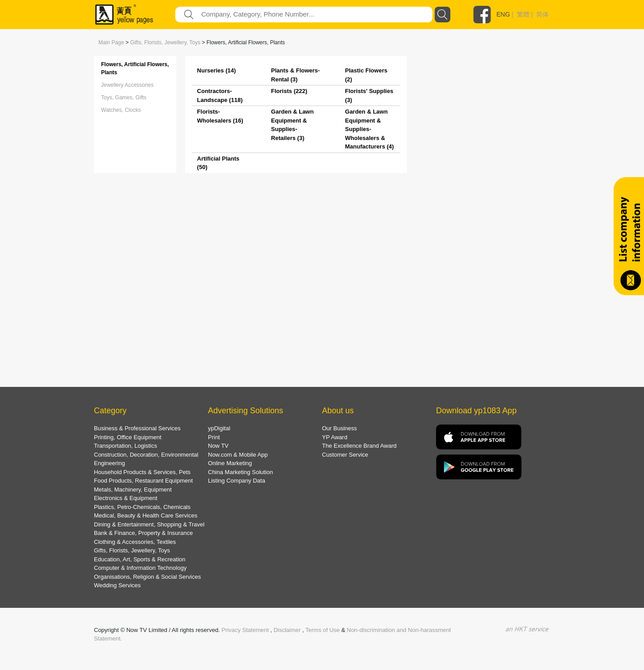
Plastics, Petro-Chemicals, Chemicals (142, 507)
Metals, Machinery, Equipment (133, 490)
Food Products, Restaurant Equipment (143, 481)
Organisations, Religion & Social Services (147, 577)
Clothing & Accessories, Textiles (135, 542)
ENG (503, 14)
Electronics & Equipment (126, 498)
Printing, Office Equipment (128, 437)
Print (214, 437)
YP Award (335, 437)
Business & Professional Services (137, 428)
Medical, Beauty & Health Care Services (146, 515)
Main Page (111, 42)
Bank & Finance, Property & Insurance (143, 533)
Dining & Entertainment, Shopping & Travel (149, 524)
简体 (542, 14)
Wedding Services (117, 585)
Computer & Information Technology (140, 568)
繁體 (523, 14)
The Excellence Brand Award (359, 446)
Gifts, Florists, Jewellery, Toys (165, 42)
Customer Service (345, 455)
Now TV (218, 446)
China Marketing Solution (240, 472)
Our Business (339, 428)
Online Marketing (230, 463)
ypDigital (219, 428)
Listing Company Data (237, 481)
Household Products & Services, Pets (142, 472)
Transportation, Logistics (125, 446)
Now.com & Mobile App (238, 455)
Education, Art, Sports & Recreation (140, 559)
